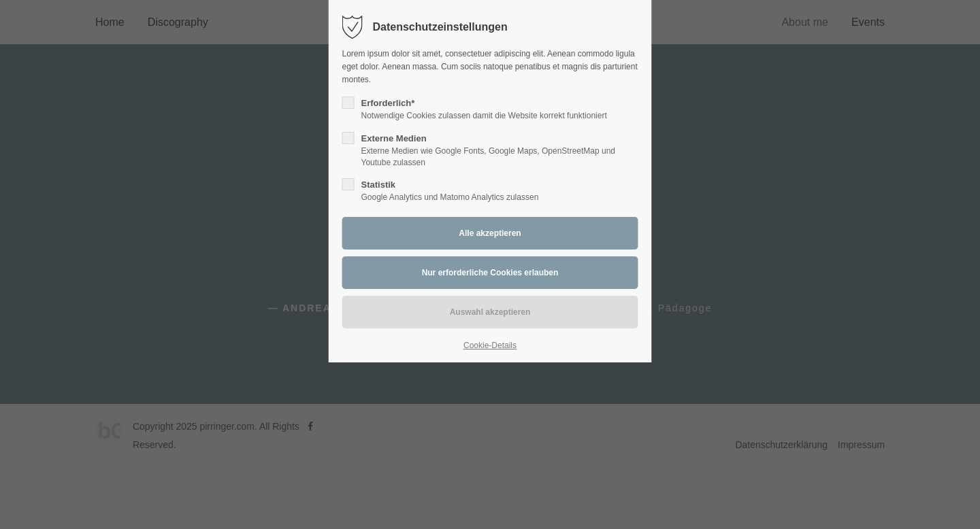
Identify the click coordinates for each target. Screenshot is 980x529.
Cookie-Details (490, 345)
